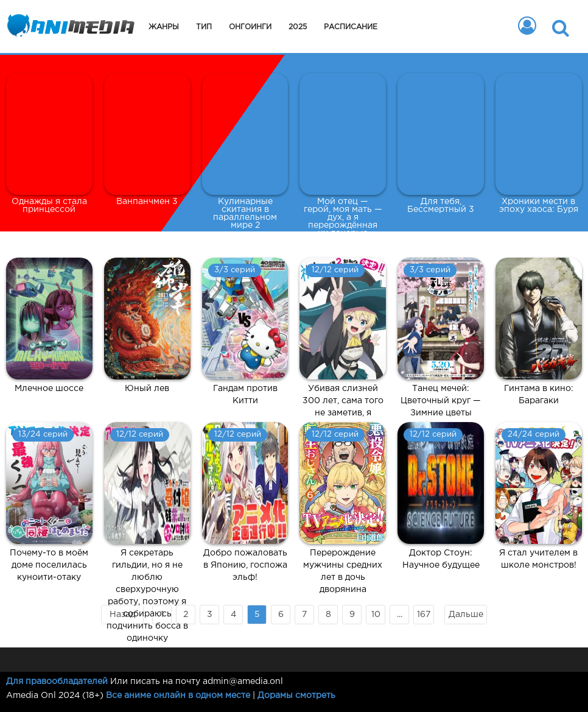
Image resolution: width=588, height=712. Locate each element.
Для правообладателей (57, 682)
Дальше (466, 615)
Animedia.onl (68, 27)
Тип (204, 27)
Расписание (351, 27)
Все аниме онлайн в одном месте (178, 696)
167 (424, 615)
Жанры (164, 27)
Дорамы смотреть (296, 696)
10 (376, 615)
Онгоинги (250, 27)
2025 (298, 27)
